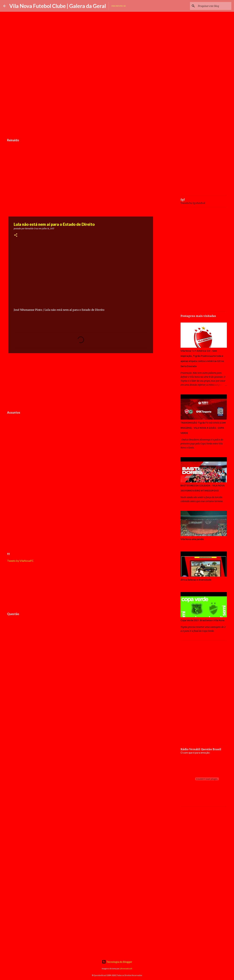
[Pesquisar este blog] (214, 6)
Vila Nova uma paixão (192, 539)
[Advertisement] (81, 112)
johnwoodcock (126, 968)
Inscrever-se (119, 6)
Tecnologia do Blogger (117, 962)
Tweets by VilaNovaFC (20, 561)
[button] (16, 235)
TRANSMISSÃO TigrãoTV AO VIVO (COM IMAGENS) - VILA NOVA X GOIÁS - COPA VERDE (203, 428)
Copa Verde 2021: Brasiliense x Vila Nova (202, 620)
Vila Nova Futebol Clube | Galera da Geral (58, 6)
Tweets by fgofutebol (193, 203)
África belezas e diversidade (196, 580)
